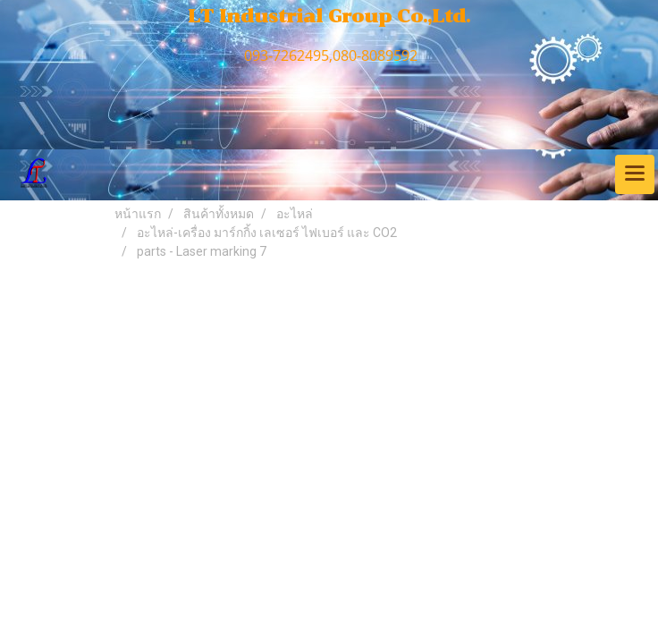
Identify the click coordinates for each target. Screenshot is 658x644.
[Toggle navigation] (635, 174)
